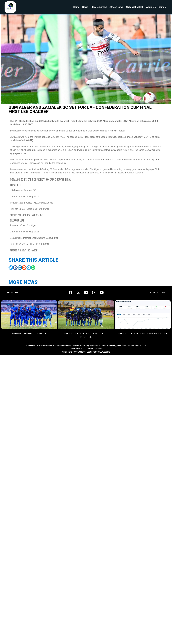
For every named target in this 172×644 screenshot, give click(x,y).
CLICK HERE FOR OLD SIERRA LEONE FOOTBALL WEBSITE (86, 352)
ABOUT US (12, 293)
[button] (11, 268)
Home (76, 7)
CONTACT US (158, 293)
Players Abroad (99, 7)
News (85, 7)
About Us (151, 7)
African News (116, 7)
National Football (135, 7)
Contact (162, 7)
